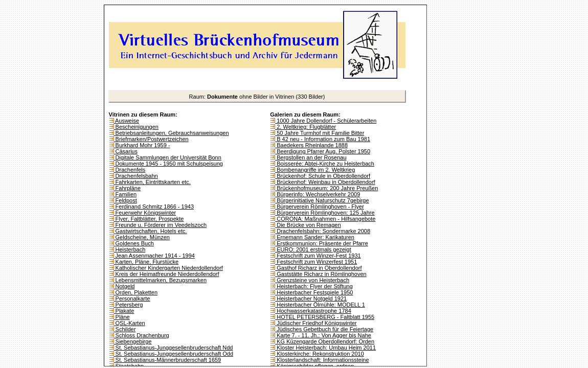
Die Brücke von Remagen (308, 225)
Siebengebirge (133, 341)
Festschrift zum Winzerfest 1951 (316, 262)
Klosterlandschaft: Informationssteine (322, 360)
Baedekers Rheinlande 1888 (311, 145)
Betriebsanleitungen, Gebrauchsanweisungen (172, 133)
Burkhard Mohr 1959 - (142, 145)
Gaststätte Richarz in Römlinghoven (321, 274)
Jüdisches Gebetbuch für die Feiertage (324, 329)
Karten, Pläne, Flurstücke (146, 262)
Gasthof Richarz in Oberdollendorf (318, 268)
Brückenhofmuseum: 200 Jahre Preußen (326, 188)
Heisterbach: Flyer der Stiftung (314, 286)
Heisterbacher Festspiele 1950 (314, 292)
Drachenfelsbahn (136, 176)
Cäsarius (126, 151)
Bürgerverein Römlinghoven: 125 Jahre (325, 213)
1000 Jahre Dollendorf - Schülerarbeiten (326, 121)
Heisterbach (130, 249)
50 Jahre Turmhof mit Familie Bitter (320, 133)
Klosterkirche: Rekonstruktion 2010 (320, 354)
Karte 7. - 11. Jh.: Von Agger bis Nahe (323, 335)
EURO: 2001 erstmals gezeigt (313, 249)
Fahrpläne (128, 188)
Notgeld (125, 286)
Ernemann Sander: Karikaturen (315, 237)
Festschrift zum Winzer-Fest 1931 (318, 256)
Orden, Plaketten (136, 292)
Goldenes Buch (134, 243)
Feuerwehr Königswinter (145, 213)
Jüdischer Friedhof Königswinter (316, 323)
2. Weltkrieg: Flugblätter (306, 127)
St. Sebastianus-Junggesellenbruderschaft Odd (174, 354)
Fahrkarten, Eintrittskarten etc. (152, 182)
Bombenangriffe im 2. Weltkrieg (315, 170)
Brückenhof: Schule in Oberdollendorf (323, 176)
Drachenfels (130, 170)
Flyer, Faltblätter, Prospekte (149, 219)
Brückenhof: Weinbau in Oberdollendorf (325, 182)
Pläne (122, 317)
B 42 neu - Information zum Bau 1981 (323, 139)
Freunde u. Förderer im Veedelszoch (161, 225)
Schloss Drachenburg (142, 335)
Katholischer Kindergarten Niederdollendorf (168, 268)
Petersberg (129, 305)
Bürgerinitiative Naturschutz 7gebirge (322, 200)
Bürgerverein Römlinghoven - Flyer (320, 206)
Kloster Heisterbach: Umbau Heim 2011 (325, 348)
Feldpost (126, 200)
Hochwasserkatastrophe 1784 (313, 311)
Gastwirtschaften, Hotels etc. (151, 231)
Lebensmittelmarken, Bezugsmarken (161, 280)
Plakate (124, 311)
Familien (126, 194)
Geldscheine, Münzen (142, 237)
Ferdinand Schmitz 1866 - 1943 (154, 206)
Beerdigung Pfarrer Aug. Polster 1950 (323, 151)
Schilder (125, 329)
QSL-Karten (130, 323)
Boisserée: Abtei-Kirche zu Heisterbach (325, 164)
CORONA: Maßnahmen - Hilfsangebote (325, 219)
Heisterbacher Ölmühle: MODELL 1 (320, 305)
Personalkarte (132, 298)
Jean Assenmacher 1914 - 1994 (154, 256)
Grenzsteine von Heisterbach (312, 280)
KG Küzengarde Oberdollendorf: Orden (325, 341)
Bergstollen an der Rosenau (311, 157)
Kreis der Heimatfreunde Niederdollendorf (167, 274)
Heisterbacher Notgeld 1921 (311, 298)
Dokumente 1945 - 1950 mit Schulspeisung (168, 164)
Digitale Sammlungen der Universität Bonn (168, 157)
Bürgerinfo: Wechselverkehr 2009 (318, 194)
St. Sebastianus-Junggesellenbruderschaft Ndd (174, 348)
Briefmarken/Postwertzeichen (151, 139)
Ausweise (127, 121)
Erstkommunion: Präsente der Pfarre (322, 243)
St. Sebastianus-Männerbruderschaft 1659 (168, 360)
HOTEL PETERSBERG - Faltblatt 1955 (325, 317)
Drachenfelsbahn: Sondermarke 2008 (323, 231)
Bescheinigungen (136, 127)
